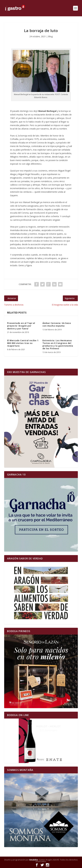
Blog (50, 36)
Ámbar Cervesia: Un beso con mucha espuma (57, 324)
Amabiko (34, 860)
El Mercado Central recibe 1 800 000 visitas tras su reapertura (23, 343)
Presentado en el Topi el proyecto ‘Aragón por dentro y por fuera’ (21, 326)
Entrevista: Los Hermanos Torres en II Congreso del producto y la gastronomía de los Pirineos (58, 345)
